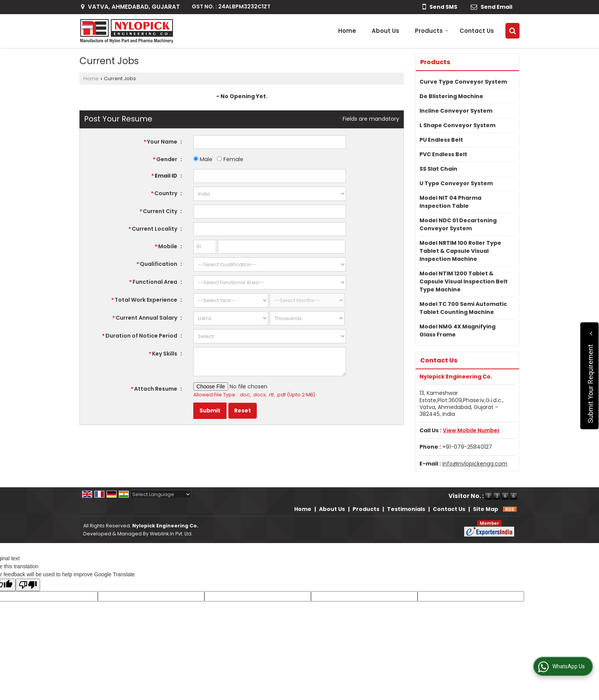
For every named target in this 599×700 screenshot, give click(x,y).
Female (230, 159)
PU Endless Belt (441, 140)
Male (203, 159)
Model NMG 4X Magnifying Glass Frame (457, 331)
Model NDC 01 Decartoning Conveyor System (458, 224)
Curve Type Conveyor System (463, 82)
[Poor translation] (28, 585)
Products (432, 31)
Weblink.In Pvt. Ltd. (171, 534)
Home (347, 31)
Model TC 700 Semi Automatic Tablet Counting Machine (463, 308)
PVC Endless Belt (443, 154)
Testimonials (406, 509)
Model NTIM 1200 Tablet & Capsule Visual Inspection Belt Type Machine (464, 281)
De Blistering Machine (451, 96)
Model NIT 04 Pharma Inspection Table (450, 202)
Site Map (486, 509)
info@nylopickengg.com (475, 464)
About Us (385, 31)
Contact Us (477, 31)
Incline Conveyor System (456, 111)
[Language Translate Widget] (161, 494)
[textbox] (270, 212)
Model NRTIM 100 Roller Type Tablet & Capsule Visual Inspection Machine (460, 251)
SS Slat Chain (438, 169)
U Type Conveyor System (456, 183)
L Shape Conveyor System (457, 125)
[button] (471, 430)
